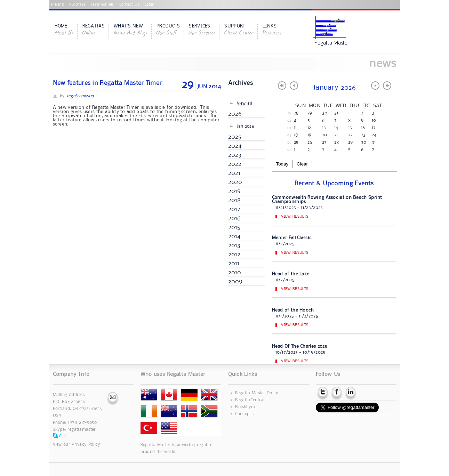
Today (282, 164)
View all (244, 103)
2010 (235, 273)
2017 (234, 209)
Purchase (77, 5)
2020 (235, 182)
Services (202, 30)
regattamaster (82, 430)
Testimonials (102, 5)
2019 (235, 191)
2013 (234, 245)
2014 (234, 236)
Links (272, 30)
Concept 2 (245, 414)
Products (168, 30)
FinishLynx (246, 407)
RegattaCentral (250, 400)
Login (150, 5)
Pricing (58, 5)
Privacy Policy (86, 445)
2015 (234, 227)
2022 (235, 164)
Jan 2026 (246, 126)
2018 (235, 200)
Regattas (94, 30)
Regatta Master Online (257, 393)
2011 (234, 264)
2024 (235, 146)
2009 (235, 282)
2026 (235, 114)
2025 (235, 137)
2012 (234, 255)
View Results (295, 217)
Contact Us (129, 5)
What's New (131, 30)
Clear (302, 164)
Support (239, 30)
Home (64, 30)
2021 (234, 173)
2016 (235, 218)
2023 (235, 155)
